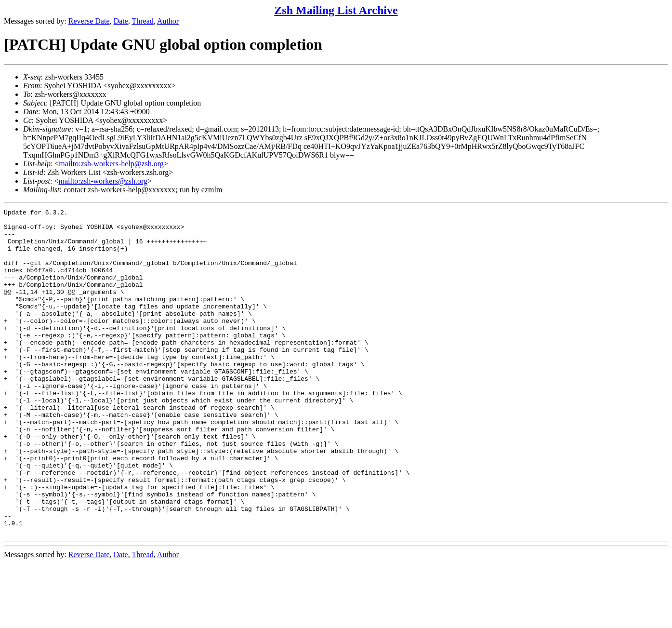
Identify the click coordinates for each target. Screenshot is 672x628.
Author (168, 21)
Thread (142, 21)
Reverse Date (89, 21)
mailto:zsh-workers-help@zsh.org (111, 164)
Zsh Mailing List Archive (336, 10)
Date (121, 21)
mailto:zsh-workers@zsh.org (103, 181)
